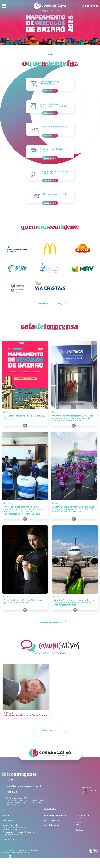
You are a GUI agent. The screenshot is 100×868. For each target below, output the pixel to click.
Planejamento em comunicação (49, 83)
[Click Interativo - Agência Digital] (94, 852)
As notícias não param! (49, 623)
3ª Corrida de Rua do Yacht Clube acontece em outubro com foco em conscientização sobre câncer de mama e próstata (73, 509)
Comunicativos (82, 815)
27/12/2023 (9, 713)
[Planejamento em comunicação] (14, 827)
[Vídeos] (78, 820)
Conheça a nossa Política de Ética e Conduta (26, 715)
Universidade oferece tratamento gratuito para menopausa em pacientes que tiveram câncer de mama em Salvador (74, 418)
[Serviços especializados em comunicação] (17, 837)
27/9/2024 (8, 503)
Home (6, 815)
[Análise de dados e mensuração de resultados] (18, 832)
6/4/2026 (8, 412)
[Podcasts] (79, 822)
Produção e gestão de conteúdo (51, 150)
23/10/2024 (58, 412)
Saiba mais (49, 91)
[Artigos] (78, 817)
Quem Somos (9, 820)
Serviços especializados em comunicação (54, 173)
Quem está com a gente (55, 815)
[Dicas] (77, 825)
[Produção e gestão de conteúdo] (14, 834)
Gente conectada (52, 820)
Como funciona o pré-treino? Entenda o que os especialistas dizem (23, 601)
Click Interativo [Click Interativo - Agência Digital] (21, 852)
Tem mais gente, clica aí (49, 304)
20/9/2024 (9, 597)
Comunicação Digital (54, 194)
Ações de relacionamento (54, 127)
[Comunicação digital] (10, 839)
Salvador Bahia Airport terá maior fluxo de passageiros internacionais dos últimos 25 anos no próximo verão (74, 603)
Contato (79, 830)
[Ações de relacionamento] (12, 830)
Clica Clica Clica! (49, 730)
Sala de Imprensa (52, 825)
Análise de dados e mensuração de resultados (54, 105)
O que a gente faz (11, 825)
